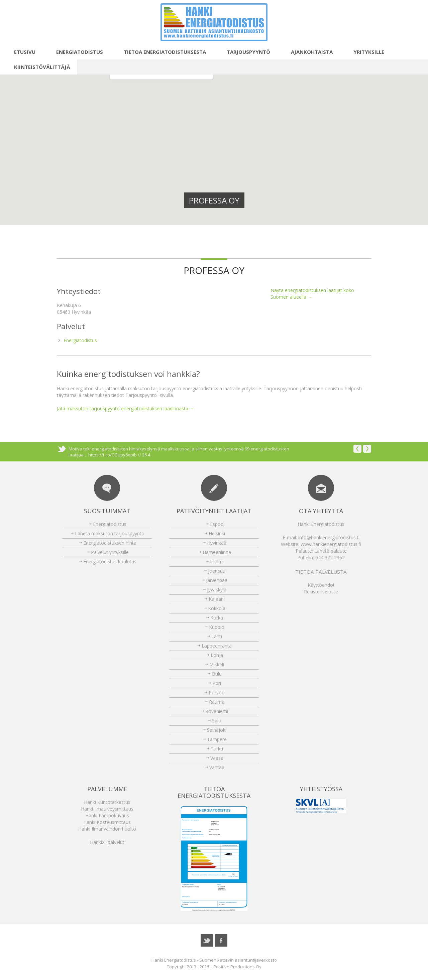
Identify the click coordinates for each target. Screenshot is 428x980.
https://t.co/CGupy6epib (113, 455)
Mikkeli (217, 664)
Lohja (217, 655)
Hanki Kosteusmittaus (107, 822)
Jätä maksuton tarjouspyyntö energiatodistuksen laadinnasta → (126, 408)
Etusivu (21, 52)
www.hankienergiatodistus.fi (331, 544)
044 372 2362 (330, 557)
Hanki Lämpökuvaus (107, 815)
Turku (217, 749)
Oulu (217, 674)
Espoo (217, 524)
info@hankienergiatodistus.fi (329, 537)
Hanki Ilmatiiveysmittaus (107, 809)
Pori (217, 683)
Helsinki (217, 533)
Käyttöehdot (321, 585)
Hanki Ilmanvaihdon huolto (107, 829)
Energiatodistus (76, 52)
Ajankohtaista (308, 52)
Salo (217, 721)
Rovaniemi (217, 711)
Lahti (217, 636)
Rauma (217, 702)
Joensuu (217, 571)
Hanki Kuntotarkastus (107, 802)
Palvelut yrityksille (110, 552)
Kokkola (217, 608)
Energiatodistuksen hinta (110, 543)
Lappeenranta (217, 646)
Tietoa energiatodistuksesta (161, 52)
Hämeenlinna (217, 552)
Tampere (217, 739)
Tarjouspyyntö (245, 52)
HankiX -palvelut (107, 842)
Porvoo (217, 692)
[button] (202, 224)
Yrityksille (365, 52)
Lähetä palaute (331, 551)
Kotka (217, 618)
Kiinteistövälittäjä (38, 67)
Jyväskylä (217, 590)
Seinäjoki (217, 730)
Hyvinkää (217, 543)
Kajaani (217, 599)
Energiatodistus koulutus (110, 562)
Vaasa (217, 758)
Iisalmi (217, 562)
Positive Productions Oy (237, 967)
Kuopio (217, 627)
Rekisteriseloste (321, 592)
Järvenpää (217, 580)
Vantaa (217, 767)
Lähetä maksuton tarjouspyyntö (110, 533)
